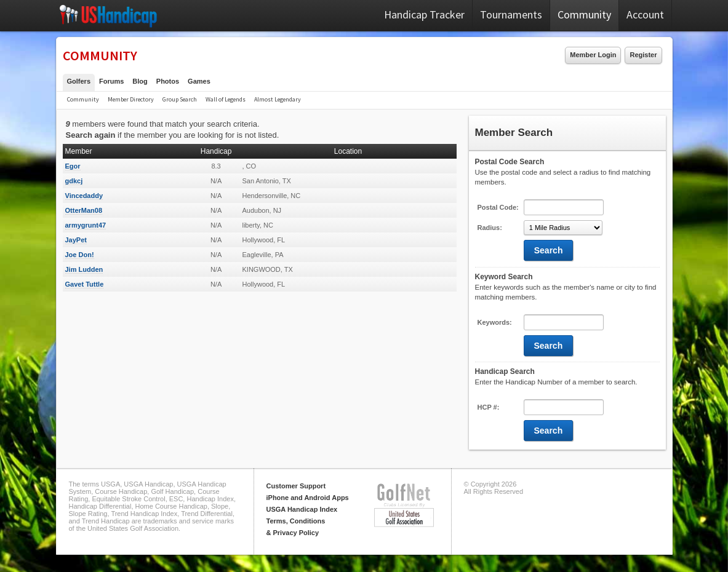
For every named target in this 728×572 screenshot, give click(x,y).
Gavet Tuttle (85, 284)
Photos (168, 81)
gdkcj (74, 181)
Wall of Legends (226, 99)
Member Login (593, 55)
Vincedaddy (84, 196)
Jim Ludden (84, 269)
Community (584, 14)
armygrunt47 (86, 225)
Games (199, 81)
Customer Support (296, 486)
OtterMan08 (84, 210)
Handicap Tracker (424, 14)
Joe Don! (80, 255)
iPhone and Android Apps (308, 498)
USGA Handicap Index (302, 509)
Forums (111, 81)
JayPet (76, 240)
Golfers (79, 81)
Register (643, 55)
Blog (140, 81)
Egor (73, 166)
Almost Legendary (278, 99)
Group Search (180, 99)
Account (645, 14)
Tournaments (511, 14)
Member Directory (131, 99)
